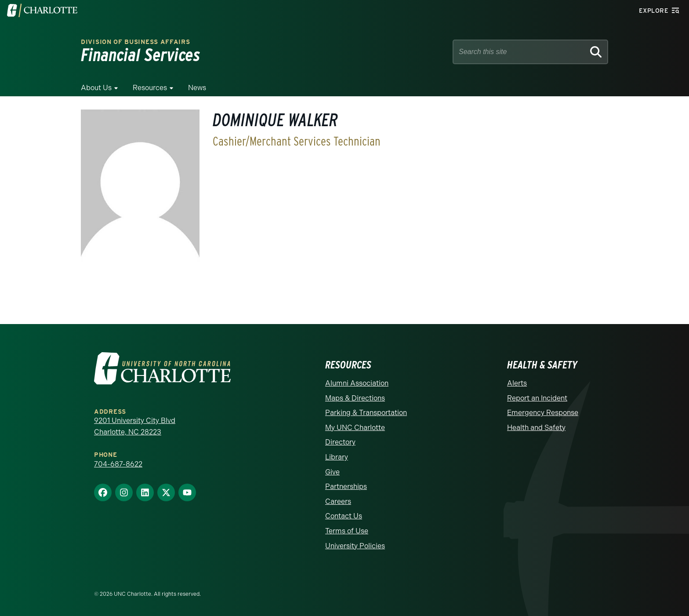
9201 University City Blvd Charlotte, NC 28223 (135, 426)
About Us (96, 88)
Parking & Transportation (366, 413)
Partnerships (346, 487)
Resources (150, 88)
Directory (340, 442)
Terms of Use (347, 531)
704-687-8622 (118, 464)
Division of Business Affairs (136, 42)
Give (332, 472)
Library (337, 457)
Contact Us (344, 516)
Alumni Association (357, 383)
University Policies (355, 546)
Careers (338, 501)
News (197, 88)
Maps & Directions (355, 398)
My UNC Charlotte (355, 428)
